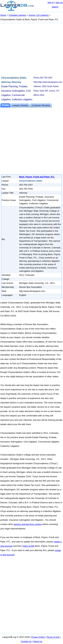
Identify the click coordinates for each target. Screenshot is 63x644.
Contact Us (26, 641)
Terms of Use (53, 637)
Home (3, 15)
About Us (38, 641)
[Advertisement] (32, 49)
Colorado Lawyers (18, 15)
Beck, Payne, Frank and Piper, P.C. (37, 177)
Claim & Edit (28, 546)
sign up (59, 2)
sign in (51, 2)
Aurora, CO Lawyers (39, 15)
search (55, 7)
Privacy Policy (38, 637)
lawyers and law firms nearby (28, 524)
